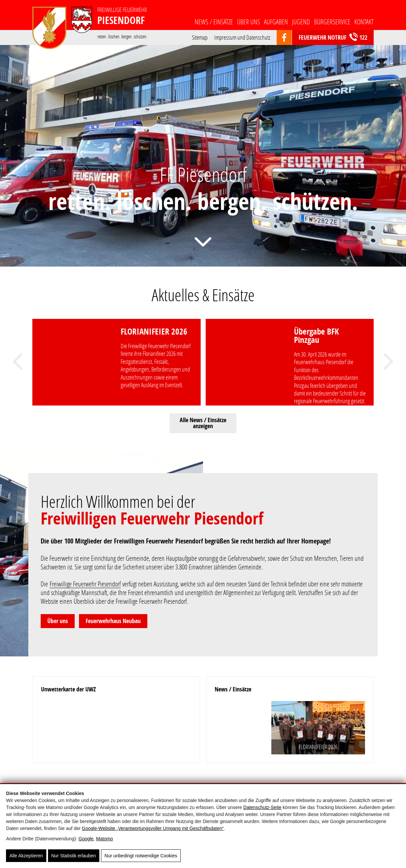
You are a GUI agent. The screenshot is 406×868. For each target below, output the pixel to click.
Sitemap (200, 37)
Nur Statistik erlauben (74, 856)
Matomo (104, 839)
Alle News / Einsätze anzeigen (203, 423)
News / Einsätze (214, 22)
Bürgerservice (332, 22)
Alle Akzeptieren (26, 856)
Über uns (248, 22)
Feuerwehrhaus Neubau (113, 621)
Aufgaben (276, 22)
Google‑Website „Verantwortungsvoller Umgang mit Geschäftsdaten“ (153, 829)
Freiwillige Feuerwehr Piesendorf (85, 584)
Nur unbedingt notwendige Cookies (141, 856)
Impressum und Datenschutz (242, 37)
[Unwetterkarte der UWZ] (116, 727)
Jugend (301, 22)
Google (86, 839)
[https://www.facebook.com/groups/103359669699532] (284, 38)
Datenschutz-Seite (262, 808)
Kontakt (364, 22)
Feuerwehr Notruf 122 (333, 37)
